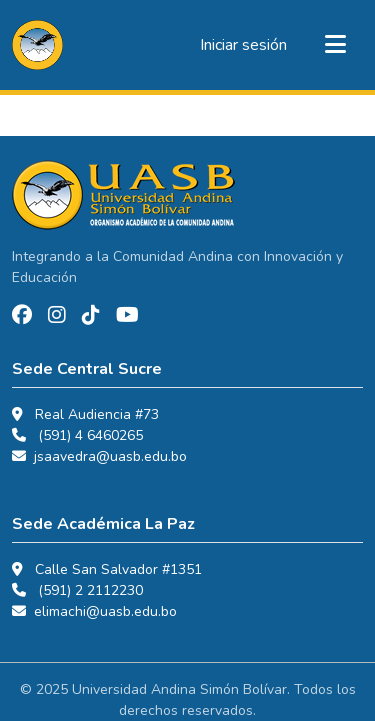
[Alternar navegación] (335, 45)
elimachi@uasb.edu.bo (105, 611)
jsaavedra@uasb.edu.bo (110, 456)
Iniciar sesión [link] (243, 45)
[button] (37, 45)
